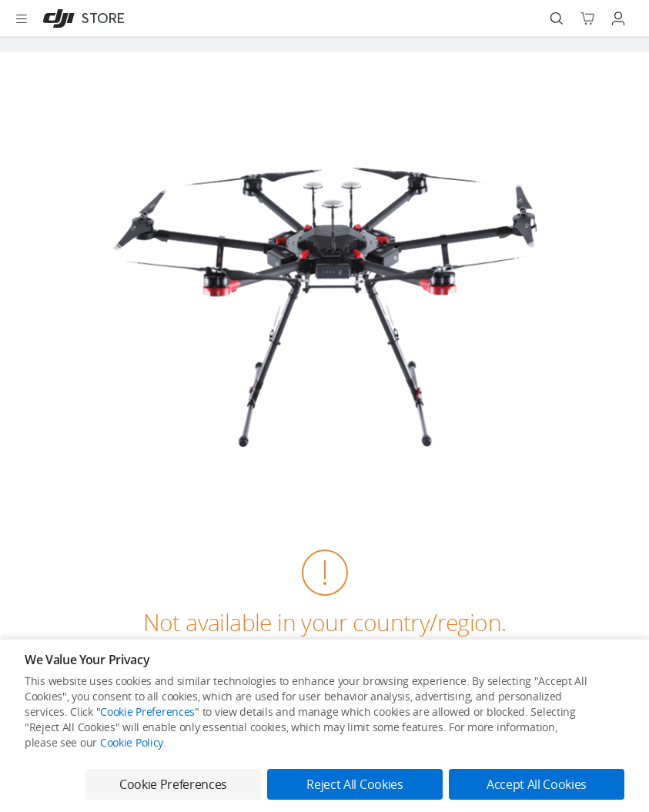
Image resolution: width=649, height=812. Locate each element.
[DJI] (80, 18)
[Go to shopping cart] (587, 18)
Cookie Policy (132, 742)
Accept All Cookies (537, 784)
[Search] (557, 18)
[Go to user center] (618, 18)
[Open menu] (22, 18)
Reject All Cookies (355, 784)
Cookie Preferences (147, 712)
